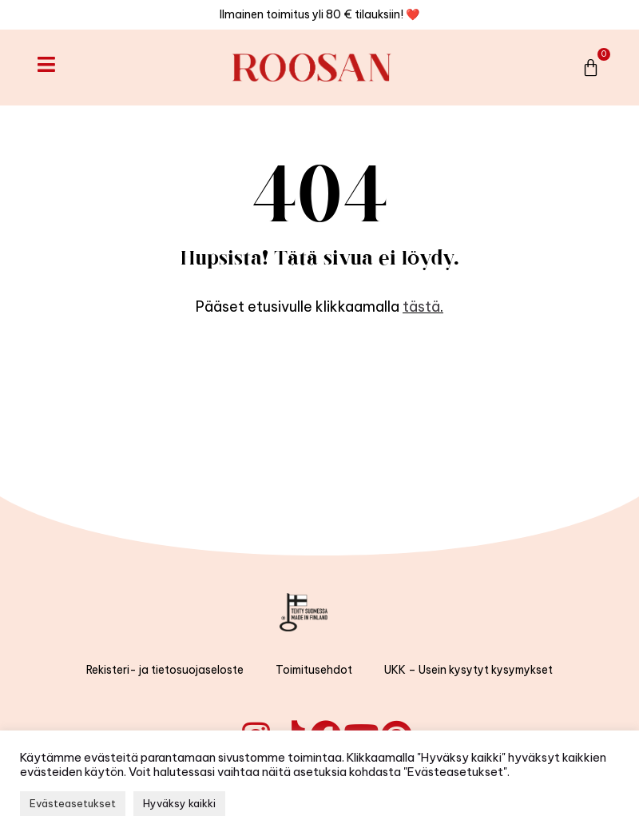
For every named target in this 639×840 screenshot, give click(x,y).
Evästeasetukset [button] (73, 803)
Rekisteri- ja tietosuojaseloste (165, 670)
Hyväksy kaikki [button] (179, 803)
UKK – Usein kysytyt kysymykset (468, 670)
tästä (421, 307)
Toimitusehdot (314, 670)
